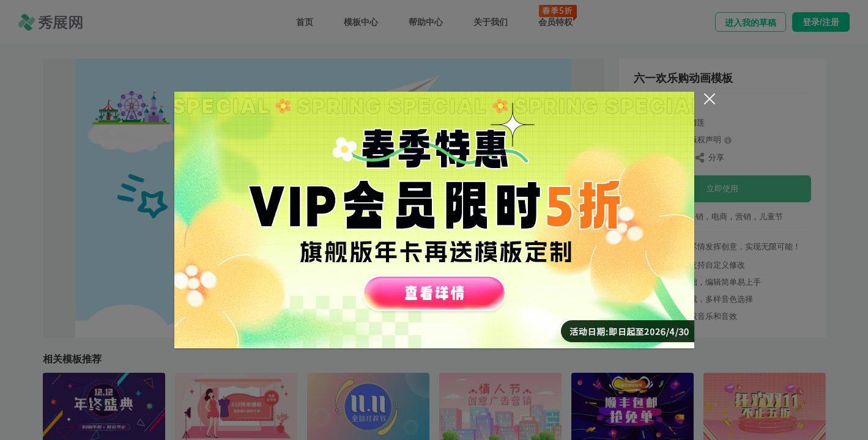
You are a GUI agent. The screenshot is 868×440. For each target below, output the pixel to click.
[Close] (710, 99)
